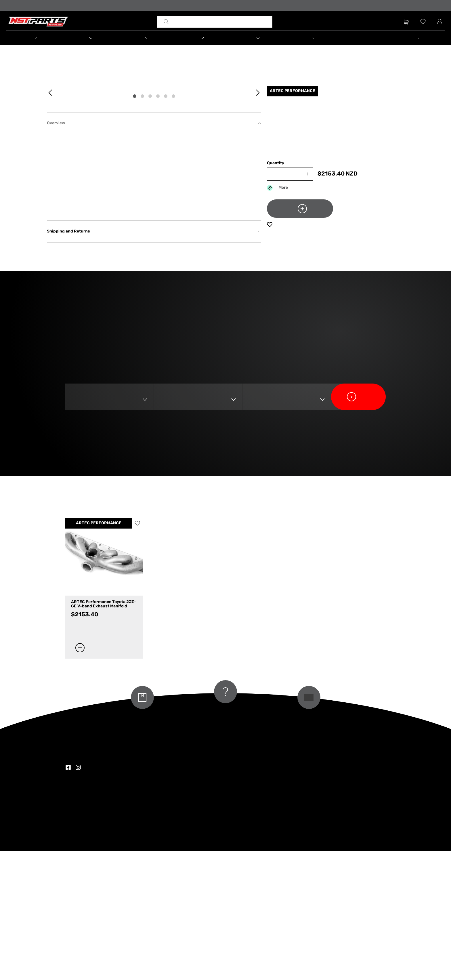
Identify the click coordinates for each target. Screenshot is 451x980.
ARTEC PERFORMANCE (99, 652)
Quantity (276, 168)
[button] (41, 39)
